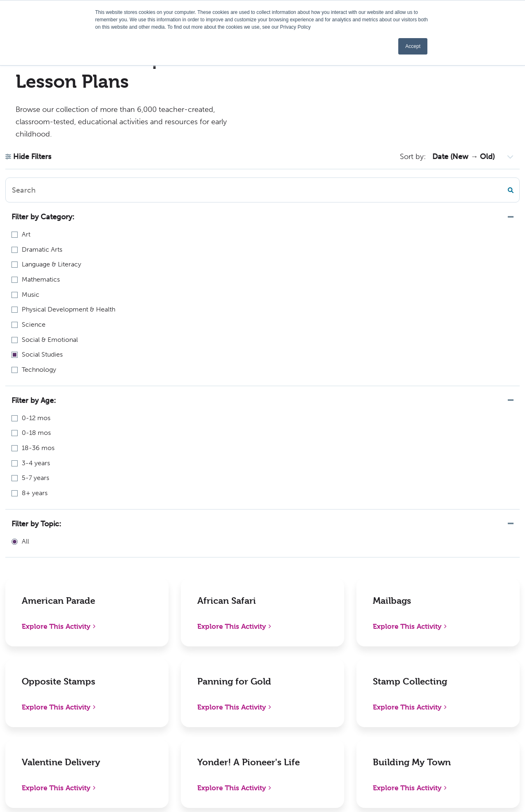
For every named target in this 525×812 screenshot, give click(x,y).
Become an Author (258, 716)
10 (319, 541)
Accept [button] (413, 46)
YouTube (445, 722)
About (238, 654)
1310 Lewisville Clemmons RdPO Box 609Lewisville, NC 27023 (65, 664)
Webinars (243, 699)
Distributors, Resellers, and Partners (368, 676)
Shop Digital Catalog (161, 671)
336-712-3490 (35, 703)
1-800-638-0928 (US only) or (65, 692)
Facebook (447, 654)
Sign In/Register (352, 733)
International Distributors (366, 699)
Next (340, 541)
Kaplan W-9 (247, 750)
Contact (340, 716)
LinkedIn (445, 671)
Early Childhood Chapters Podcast (268, 676)
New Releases (151, 654)
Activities (243, 733)
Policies (339, 654)
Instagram (447, 705)
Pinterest (446, 688)
